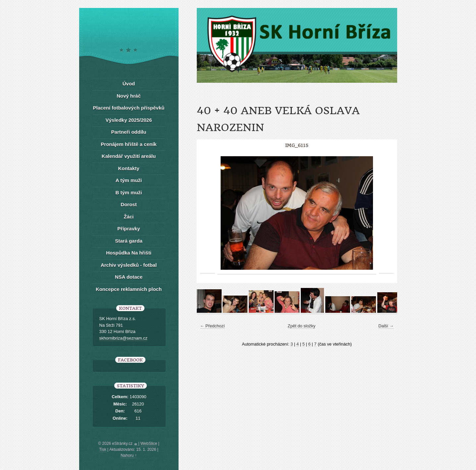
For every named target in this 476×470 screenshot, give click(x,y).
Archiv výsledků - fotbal (129, 265)
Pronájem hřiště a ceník (129, 144)
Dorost (129, 204)
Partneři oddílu (129, 132)
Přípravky (129, 229)
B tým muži (129, 192)
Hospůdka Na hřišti (129, 253)
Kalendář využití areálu (129, 156)
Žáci (129, 217)
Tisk (103, 449)
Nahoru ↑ (129, 455)
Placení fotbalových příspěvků (129, 108)
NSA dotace (129, 277)
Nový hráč (129, 96)
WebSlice (149, 444)
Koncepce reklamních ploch (129, 289)
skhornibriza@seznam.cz (123, 338)
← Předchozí (212, 326)
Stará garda (129, 241)
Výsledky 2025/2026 (129, 120)
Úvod (129, 84)
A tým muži (129, 180)
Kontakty (129, 168)
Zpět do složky (302, 326)
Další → (386, 326)
